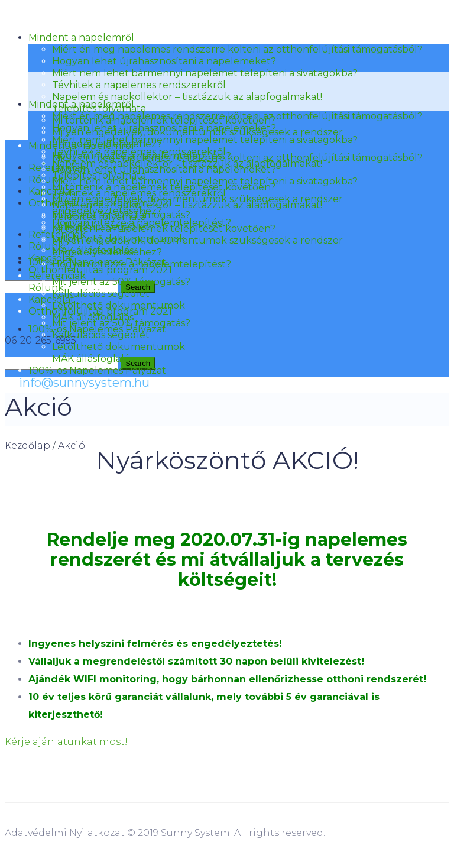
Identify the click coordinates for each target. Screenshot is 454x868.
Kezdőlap (27, 446)
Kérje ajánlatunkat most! (66, 742)
